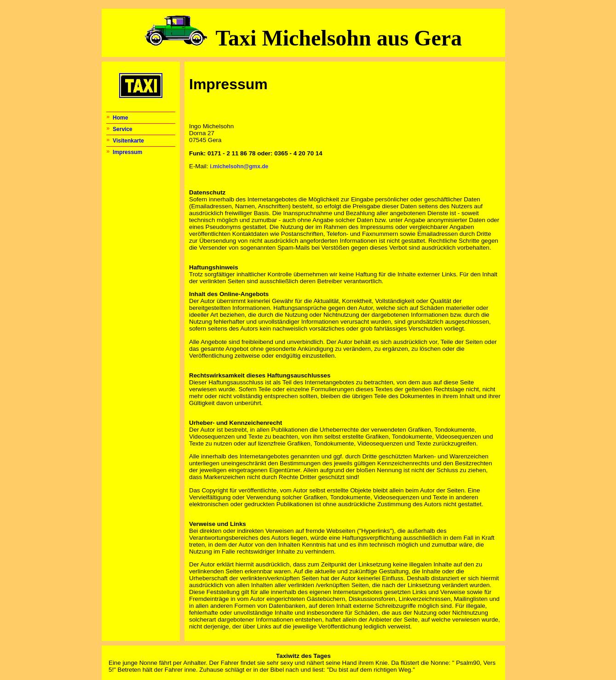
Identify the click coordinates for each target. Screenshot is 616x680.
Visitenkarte (128, 141)
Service (123, 129)
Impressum (127, 152)
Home (120, 118)
